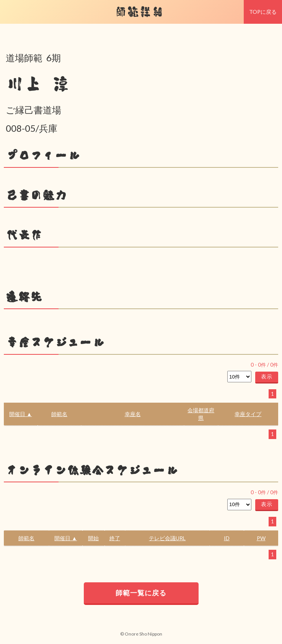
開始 (93, 538)
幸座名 (133, 414)
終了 (115, 538)
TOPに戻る (263, 12)
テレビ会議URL (167, 538)
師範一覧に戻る (141, 593)
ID (227, 538)
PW (261, 538)
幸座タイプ (248, 414)
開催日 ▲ (20, 414)
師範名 (59, 414)
